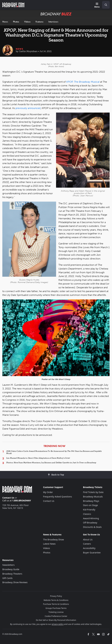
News (5, 22)
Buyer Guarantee (92, 553)
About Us (88, 540)
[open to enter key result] (106, 5)
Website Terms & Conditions (56, 600)
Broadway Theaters (12, 574)
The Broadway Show (53, 540)
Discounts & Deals (92, 527)
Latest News (49, 544)
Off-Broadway (90, 523)
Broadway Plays (91, 501)
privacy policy (58, 624)
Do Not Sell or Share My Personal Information (56, 620)
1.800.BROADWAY (22, 500)
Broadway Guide (11, 569)
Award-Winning (91, 518)
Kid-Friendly (89, 510)
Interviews (53, 22)
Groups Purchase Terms (56, 608)
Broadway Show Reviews (15, 582)
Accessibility (89, 548)
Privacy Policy (56, 596)
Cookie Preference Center (56, 616)
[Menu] (97, 5)
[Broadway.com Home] (13, 5)
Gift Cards (7, 578)
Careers (87, 544)
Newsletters (8, 565)
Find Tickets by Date (93, 492)
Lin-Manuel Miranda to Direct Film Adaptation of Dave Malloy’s (38, 458)
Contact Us (8, 498)
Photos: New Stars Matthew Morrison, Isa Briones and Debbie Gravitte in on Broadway (51, 463)
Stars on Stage (90, 505)
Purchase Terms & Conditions (56, 604)
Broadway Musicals (93, 497)
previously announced (28, 108)
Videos (27, 22)
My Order (48, 492)
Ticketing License (56, 612)
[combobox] (105, 5)
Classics (87, 514)
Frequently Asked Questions (57, 497)
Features (39, 22)
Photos (16, 22)
